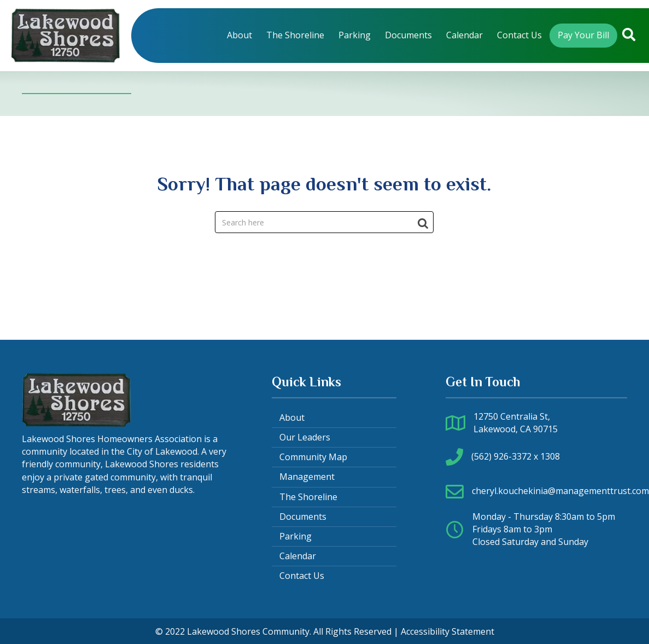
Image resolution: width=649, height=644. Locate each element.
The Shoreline (308, 497)
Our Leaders (305, 437)
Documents (303, 517)
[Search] (324, 222)
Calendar (298, 556)
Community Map (313, 457)
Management (307, 477)
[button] (629, 35)
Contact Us (302, 576)
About (292, 417)
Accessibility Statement (448, 631)
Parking (296, 536)
